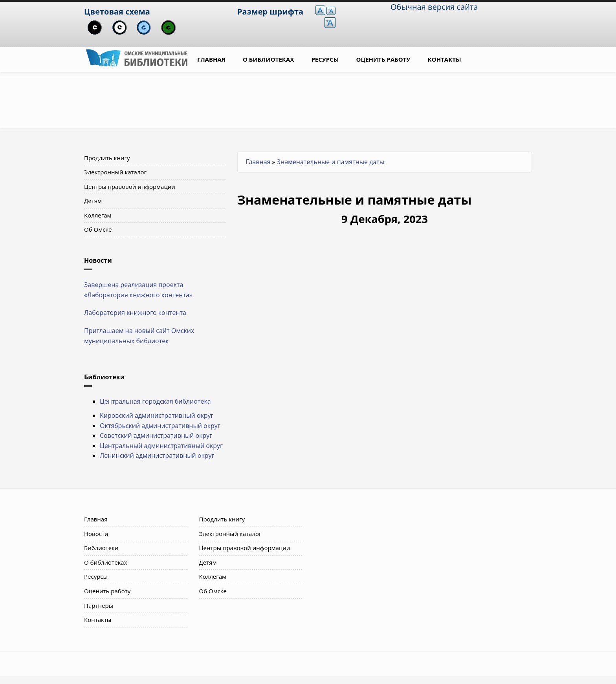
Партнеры (99, 605)
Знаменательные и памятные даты (331, 162)
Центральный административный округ (161, 446)
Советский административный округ (156, 435)
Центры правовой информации (130, 187)
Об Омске (98, 229)
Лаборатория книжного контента (135, 313)
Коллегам (98, 215)
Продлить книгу (107, 158)
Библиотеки (101, 548)
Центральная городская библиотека (155, 401)
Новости (96, 534)
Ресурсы (325, 59)
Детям (93, 201)
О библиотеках (268, 59)
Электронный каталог (115, 172)
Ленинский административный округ (157, 455)
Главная (211, 59)
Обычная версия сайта (434, 7)
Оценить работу (383, 59)
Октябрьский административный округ (160, 426)
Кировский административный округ (157, 415)
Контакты (445, 59)
